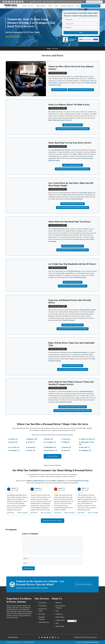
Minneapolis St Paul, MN (87, 443)
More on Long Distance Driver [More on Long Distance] (73, 165)
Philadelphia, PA (51, 447)
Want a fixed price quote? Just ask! (60, 120)
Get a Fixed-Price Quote (78, 277)
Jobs (78, 6)
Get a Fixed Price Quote (91, 6)
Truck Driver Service (86, 193)
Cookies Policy (60, 620)
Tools (51, 6)
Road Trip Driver (59, 229)
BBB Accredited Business (36, 481)
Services (32, 6)
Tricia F (14, 488)
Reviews (64, 6)
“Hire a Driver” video (55, 83)
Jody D (60, 488)
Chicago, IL (67, 439)
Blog (38, 6)
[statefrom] (81, 24)
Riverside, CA (85, 447)
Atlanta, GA (14, 439)
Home (25, 6)
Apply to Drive (60, 626)
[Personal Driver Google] (9, 2)
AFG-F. (84, 488)
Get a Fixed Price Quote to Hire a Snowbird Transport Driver (73, 411)
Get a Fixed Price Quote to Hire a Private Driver (73, 369)
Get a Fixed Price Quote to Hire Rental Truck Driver (73, 208)
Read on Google (22, 513)
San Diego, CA (15, 450)
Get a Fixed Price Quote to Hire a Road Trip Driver (73, 250)
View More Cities (52, 456)
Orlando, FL (32, 447)
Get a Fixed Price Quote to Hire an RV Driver (73, 286)
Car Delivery (43, 606)
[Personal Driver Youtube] (12, 2)
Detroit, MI (14, 442)
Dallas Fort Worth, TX (88, 439)
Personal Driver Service (88, 310)
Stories (44, 6)
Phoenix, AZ (67, 447)
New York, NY (15, 447)
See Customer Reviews (13, 36)
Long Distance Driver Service (61, 150)
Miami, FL (67, 442)
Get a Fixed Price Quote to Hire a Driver (81, 90)
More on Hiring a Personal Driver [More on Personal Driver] (73, 325)
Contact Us (59, 614)
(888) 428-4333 (13, 637)
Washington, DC (86, 450)
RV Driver (42, 614)
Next (81, 33)
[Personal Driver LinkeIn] (42, 637)
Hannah (37, 488)
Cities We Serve (44, 622)
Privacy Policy (60, 617)
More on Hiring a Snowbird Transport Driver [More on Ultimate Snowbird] (73, 407)
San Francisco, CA (51, 450)
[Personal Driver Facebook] (4, 2)
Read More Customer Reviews (52, 521)
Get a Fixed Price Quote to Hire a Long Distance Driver (73, 169)
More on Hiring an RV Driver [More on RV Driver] (73, 282)
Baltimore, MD (32, 439)
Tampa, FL (67, 450)
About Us (72, 6)
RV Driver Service (74, 271)
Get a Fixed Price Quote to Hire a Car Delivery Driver (73, 129)
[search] (101, 2)
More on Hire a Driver (59, 90)
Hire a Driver (80, 77)
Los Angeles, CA (51, 442)
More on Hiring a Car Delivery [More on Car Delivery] (73, 125)
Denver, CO (31, 442)
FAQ (58, 6)
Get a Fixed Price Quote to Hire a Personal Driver (73, 329)
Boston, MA (49, 439)
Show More (11, 513)
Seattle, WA (31, 450)
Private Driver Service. (80, 353)
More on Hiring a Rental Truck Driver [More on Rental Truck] (73, 204)
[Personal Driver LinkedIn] (6, 2)
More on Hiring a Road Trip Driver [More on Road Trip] (73, 246)
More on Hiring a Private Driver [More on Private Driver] (73, 366)
